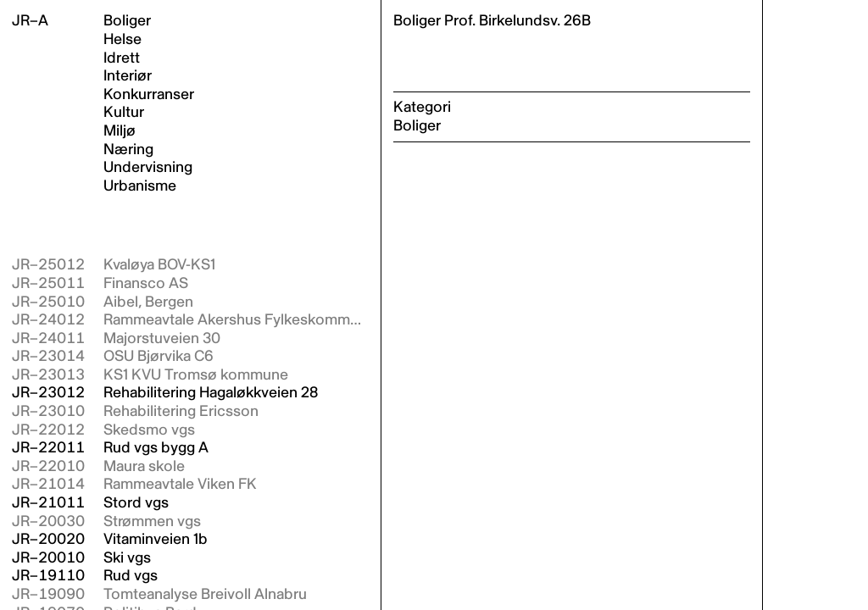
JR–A (30, 21)
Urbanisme (140, 186)
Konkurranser (149, 95)
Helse (122, 40)
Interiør (128, 76)
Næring (128, 150)
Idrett (122, 58)
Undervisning (148, 168)
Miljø (120, 131)
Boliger (127, 21)
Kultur (124, 113)
